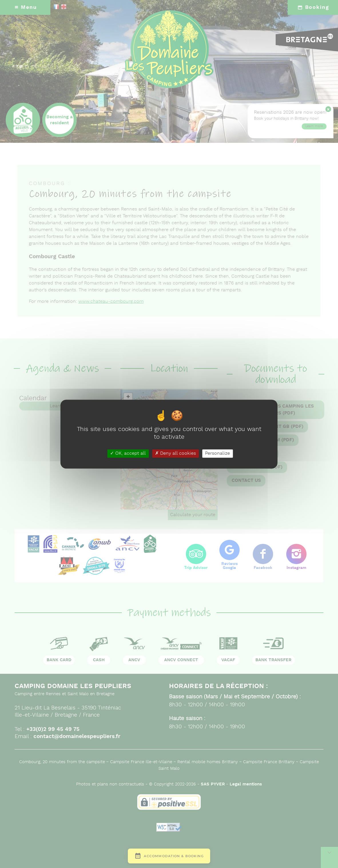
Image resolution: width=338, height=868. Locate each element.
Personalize (217, 453)
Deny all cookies (175, 453)
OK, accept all (128, 453)
